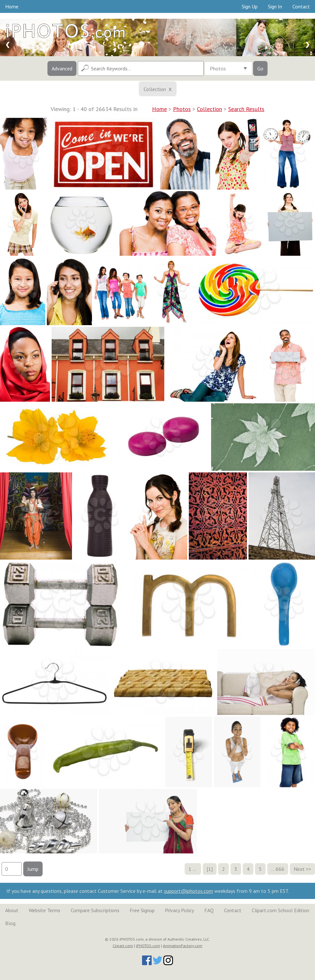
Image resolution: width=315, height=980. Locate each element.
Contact (301, 6)
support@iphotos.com (188, 891)
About (12, 910)
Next (299, 869)
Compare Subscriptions (95, 910)
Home (12, 6)
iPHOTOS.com (148, 946)
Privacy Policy (179, 910)
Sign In (275, 6)
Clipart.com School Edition (280, 910)
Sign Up (250, 6)
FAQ (209, 910)
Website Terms (45, 910)
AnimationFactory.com (183, 946)
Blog (10, 923)
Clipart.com (123, 946)
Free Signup (142, 910)
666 (280, 869)
